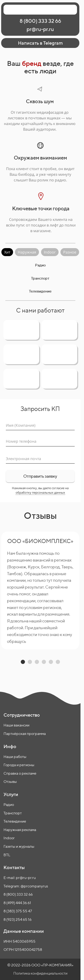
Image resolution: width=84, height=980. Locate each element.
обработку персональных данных (40, 492)
